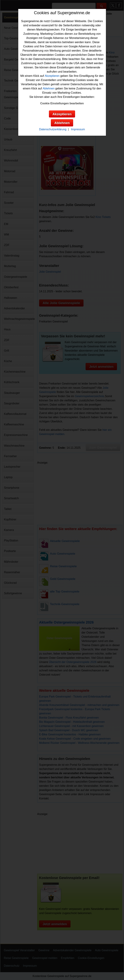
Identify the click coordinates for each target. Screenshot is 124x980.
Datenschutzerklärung (53, 129)
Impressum (78, 129)
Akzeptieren (52, 76)
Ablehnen (49, 88)
